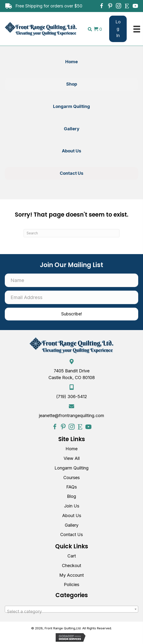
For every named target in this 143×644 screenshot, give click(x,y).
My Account (71, 575)
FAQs (71, 487)
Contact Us (71, 535)
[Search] (71, 233)
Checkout (71, 566)
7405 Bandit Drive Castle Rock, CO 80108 (72, 374)
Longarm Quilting (71, 468)
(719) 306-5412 (72, 397)
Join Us (72, 506)
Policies (71, 585)
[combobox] (71, 609)
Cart (72, 556)
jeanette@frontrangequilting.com (71, 416)
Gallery (72, 525)
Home (71, 449)
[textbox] (71, 612)
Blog (71, 496)
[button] (102, 6)
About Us (72, 516)
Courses (71, 478)
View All (72, 458)
